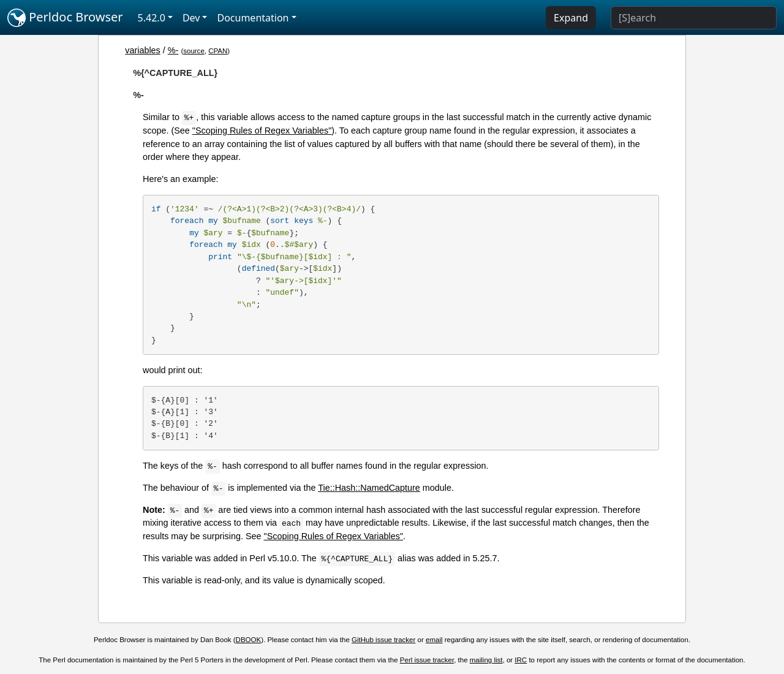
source (194, 51)
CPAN (218, 51)
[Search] (694, 18)
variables (143, 50)
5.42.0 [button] (152, 18)
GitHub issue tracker (383, 640)
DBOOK (249, 640)
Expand (571, 18)
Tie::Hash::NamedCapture (369, 488)
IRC (521, 660)
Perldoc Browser (65, 18)
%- (173, 50)
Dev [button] (191, 18)
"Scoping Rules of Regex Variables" (262, 131)
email (434, 640)
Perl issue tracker (427, 660)
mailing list (486, 660)
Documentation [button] (253, 18)
